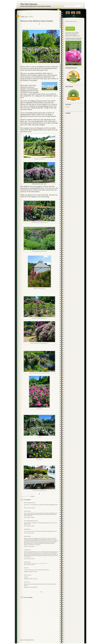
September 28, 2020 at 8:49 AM (30, 587)
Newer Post (23, 640)
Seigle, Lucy (27, 575)
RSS (78, 12)
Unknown (26, 562)
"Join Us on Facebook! (73, 12)
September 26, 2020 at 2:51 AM (30, 572)
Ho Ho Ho (67, 107)
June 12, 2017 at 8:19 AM (29, 564)
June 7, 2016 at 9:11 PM (29, 533)
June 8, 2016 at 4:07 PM (29, 559)
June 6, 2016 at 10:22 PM (29, 508)
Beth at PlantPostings (29, 503)
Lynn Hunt (26, 511)
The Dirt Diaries (29, 4)
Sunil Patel (26, 536)
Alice (25, 568)
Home (27, 640)
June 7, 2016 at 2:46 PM (29, 517)
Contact (74, 16)
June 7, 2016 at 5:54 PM (29, 526)
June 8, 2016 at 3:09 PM (29, 546)
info (33, 584)
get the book (70, 29)
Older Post (31, 640)
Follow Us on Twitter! (68, 12)
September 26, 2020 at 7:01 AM (30, 579)
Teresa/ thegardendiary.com (30, 521)
